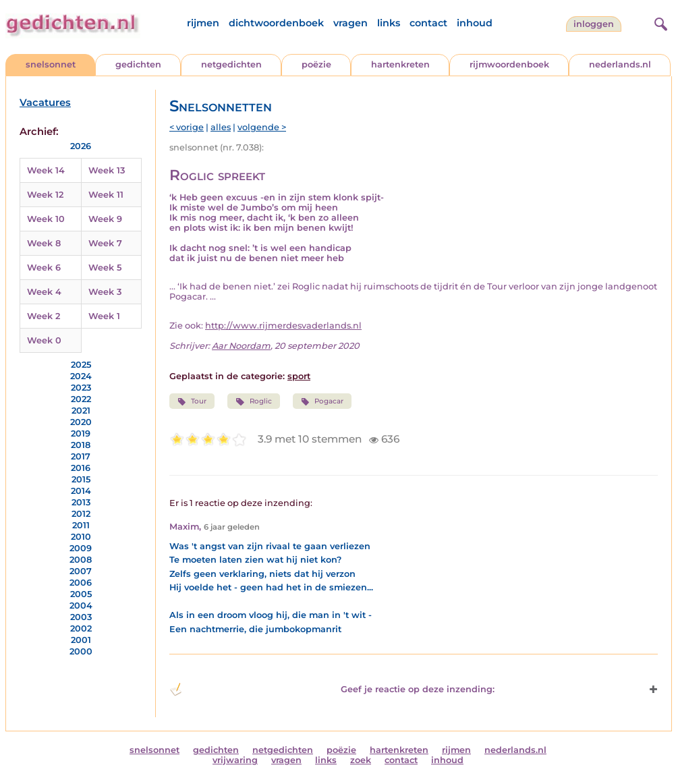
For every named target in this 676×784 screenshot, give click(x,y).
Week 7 (105, 243)
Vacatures (45, 103)
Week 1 (104, 316)
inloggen (594, 24)
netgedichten (231, 64)
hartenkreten (400, 64)
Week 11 (106, 195)
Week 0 (44, 340)
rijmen (203, 23)
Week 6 (44, 268)
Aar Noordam (241, 346)
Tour (192, 401)
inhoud (475, 23)
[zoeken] (659, 22)
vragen (350, 23)
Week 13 (107, 170)
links (389, 23)
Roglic (253, 401)
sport (299, 376)
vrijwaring (235, 760)
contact (428, 23)
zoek (361, 760)
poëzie (316, 64)
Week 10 (46, 219)
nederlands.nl (620, 64)
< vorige (187, 127)
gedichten (138, 64)
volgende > (262, 127)
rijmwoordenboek (509, 64)
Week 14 (46, 170)
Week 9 (105, 219)
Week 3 (105, 292)
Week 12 (45, 195)
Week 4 (44, 292)
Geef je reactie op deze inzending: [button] (332, 690)
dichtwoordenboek (276, 23)
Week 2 (44, 316)
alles (221, 127)
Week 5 (105, 268)
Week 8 (44, 243)
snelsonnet (51, 64)
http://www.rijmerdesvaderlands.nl (283, 326)
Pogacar (322, 401)
